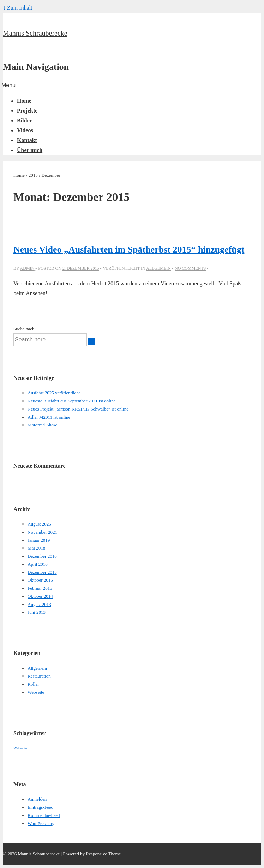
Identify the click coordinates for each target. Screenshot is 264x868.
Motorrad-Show (42, 425)
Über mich (30, 150)
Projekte (27, 111)
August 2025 (39, 524)
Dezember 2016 (42, 556)
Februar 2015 (40, 588)
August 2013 (39, 604)
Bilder (25, 120)
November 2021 (42, 532)
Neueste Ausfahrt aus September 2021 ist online (72, 401)
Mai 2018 (36, 548)
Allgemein (158, 268)
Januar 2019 (39, 540)
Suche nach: (25, 329)
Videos (25, 130)
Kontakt (27, 140)
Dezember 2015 (42, 572)
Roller (33, 684)
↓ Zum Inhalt (18, 8)
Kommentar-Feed (44, 815)
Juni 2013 (37, 612)
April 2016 (38, 564)
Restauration (39, 676)
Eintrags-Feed (40, 807)
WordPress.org (41, 823)
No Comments (190, 268)
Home (24, 101)
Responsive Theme (103, 854)
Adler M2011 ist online (49, 417)
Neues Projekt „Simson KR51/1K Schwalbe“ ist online (78, 409)
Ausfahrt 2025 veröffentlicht (54, 393)
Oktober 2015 (40, 580)
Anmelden (37, 799)
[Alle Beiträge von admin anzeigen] (28, 268)
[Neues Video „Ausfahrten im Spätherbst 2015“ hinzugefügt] (81, 268)
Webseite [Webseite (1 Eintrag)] (20, 748)
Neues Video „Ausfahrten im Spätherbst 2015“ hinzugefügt (129, 250)
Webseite (36, 692)
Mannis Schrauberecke (35, 33)
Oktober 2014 (40, 596)
